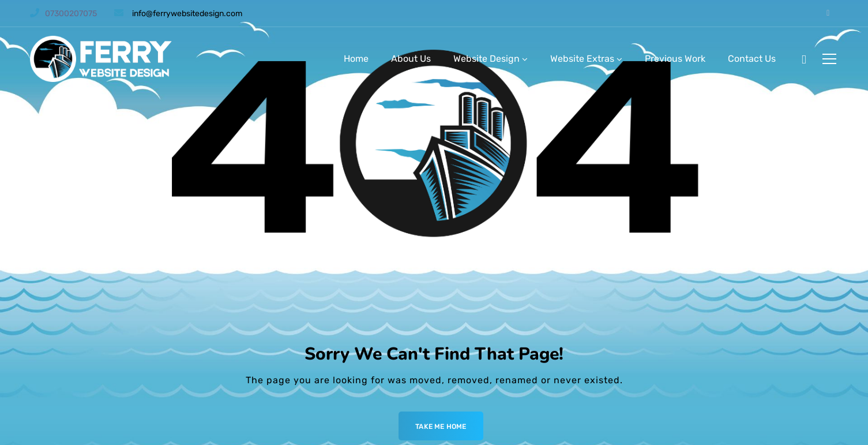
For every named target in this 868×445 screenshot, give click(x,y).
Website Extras (582, 59)
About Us (411, 59)
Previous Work (675, 59)
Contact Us (752, 59)
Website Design (486, 59)
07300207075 (71, 14)
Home (356, 59)
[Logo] (103, 59)
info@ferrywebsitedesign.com (187, 14)
